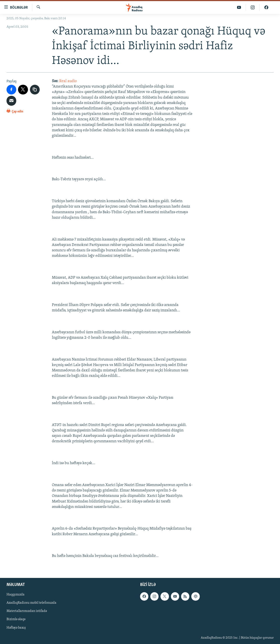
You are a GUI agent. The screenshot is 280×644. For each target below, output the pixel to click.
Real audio (68, 81)
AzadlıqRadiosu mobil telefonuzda (31, 603)
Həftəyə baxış (16, 628)
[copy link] (35, 90)
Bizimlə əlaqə (16, 619)
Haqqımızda (16, 595)
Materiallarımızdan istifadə (27, 611)
